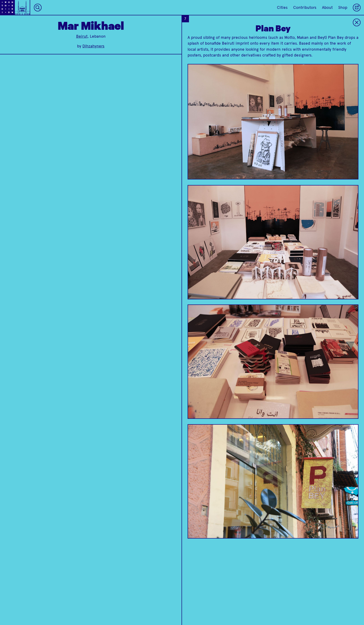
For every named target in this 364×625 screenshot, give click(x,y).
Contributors (305, 7)
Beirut (82, 36)
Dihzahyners (93, 46)
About (327, 7)
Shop (343, 7)
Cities (282, 7)
